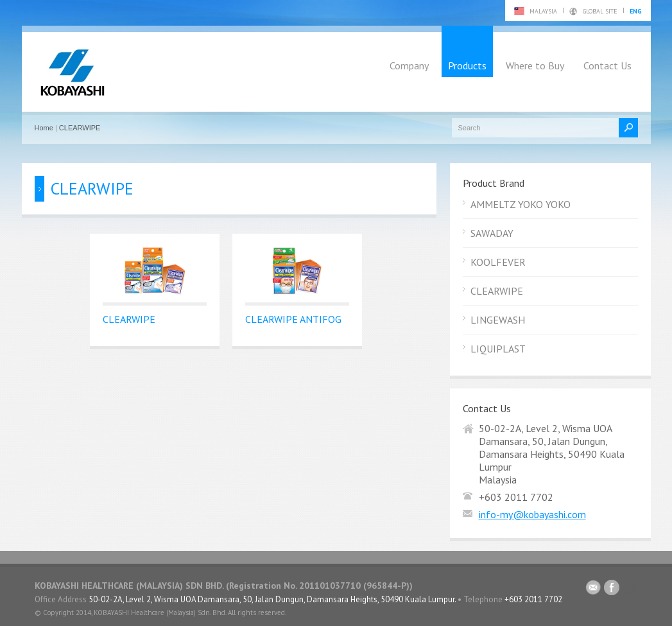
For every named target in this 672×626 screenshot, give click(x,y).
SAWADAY (492, 233)
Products (467, 65)
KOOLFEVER (498, 262)
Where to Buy (535, 65)
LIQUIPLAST (498, 349)
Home (44, 128)
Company (409, 65)
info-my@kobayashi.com (532, 514)
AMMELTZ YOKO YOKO (521, 204)
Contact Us (607, 65)
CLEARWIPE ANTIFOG (293, 319)
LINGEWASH (498, 320)
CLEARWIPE (80, 128)
